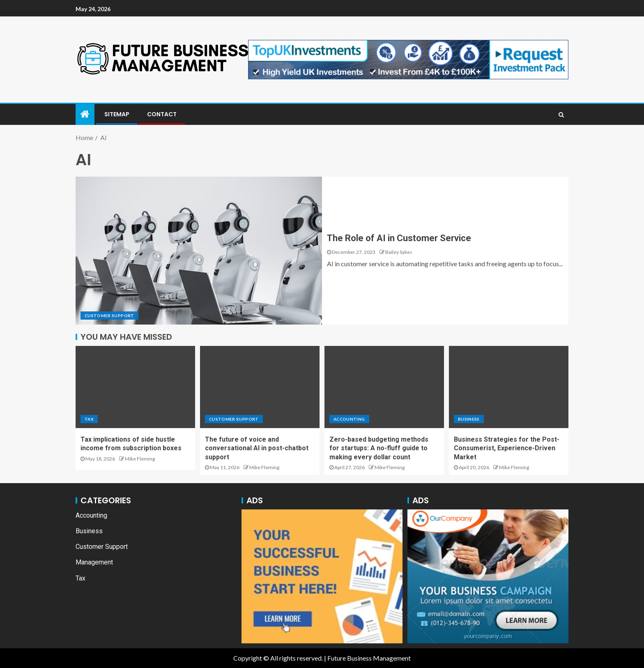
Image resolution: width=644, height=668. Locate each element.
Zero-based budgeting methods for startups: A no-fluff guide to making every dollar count (379, 448)
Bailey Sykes (399, 252)
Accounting (349, 419)
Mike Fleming (140, 459)
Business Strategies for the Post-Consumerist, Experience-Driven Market (507, 448)
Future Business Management (369, 658)
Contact (162, 114)
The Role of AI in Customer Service (399, 238)
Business (469, 419)
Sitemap (117, 114)
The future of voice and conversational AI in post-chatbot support (257, 448)
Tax (89, 419)
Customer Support (109, 316)
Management (94, 562)
